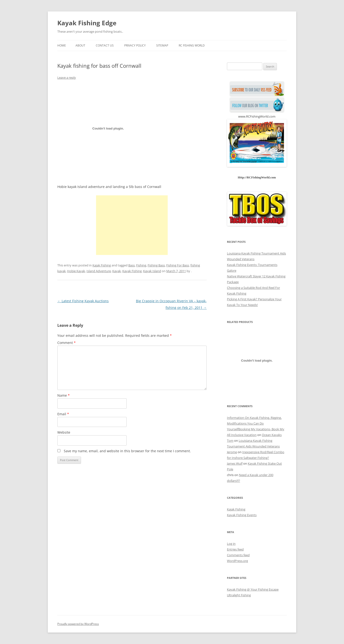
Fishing (141, 265)
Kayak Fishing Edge (87, 23)
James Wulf (235, 463)
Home (62, 45)
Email (63, 414)
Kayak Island (152, 271)
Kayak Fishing (132, 271)
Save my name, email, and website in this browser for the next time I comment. (127, 451)
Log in (231, 544)
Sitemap (162, 45)
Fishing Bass (156, 265)
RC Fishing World (192, 45)
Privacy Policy (135, 45)
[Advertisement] (132, 225)
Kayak (117, 271)
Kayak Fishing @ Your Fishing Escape (253, 589)
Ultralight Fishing (239, 595)
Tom (230, 441)
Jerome (232, 452)
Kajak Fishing (102, 265)
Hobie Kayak (76, 271)
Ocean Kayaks (272, 435)
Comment (67, 343)
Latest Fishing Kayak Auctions (83, 301)
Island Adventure (99, 271)
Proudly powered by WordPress (78, 624)
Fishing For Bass (178, 265)
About (80, 45)
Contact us (105, 45)
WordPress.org (237, 561)
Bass (132, 265)
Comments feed (238, 555)
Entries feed (235, 549)
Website (64, 432)
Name (64, 395)
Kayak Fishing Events (242, 515)
